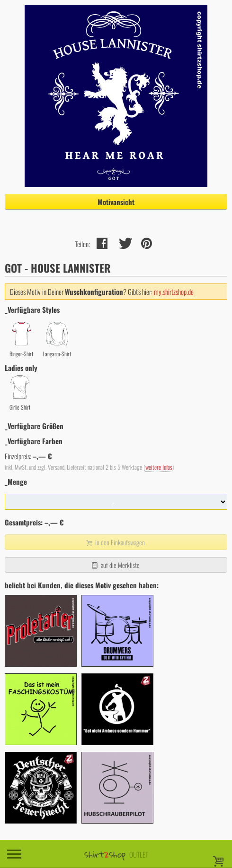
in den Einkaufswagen (115, 542)
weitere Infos (159, 467)
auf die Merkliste (115, 565)
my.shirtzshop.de (174, 292)
